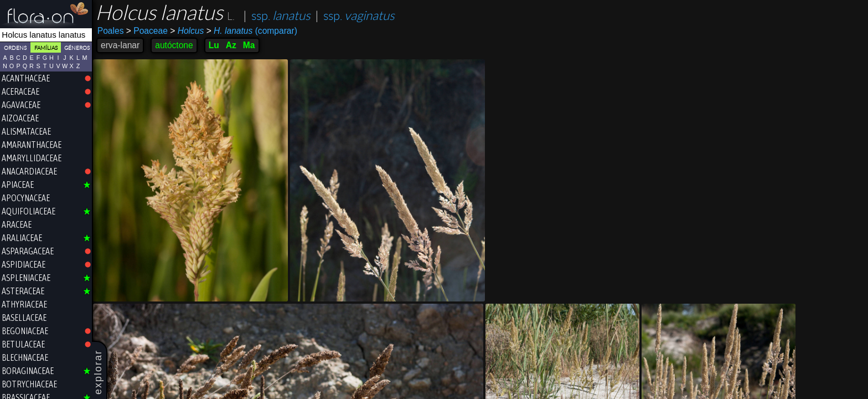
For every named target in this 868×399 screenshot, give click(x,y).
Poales (111, 31)
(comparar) (252, 31)
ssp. (281, 16)
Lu (214, 45)
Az (231, 45)
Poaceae (147, 31)
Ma (249, 45)
